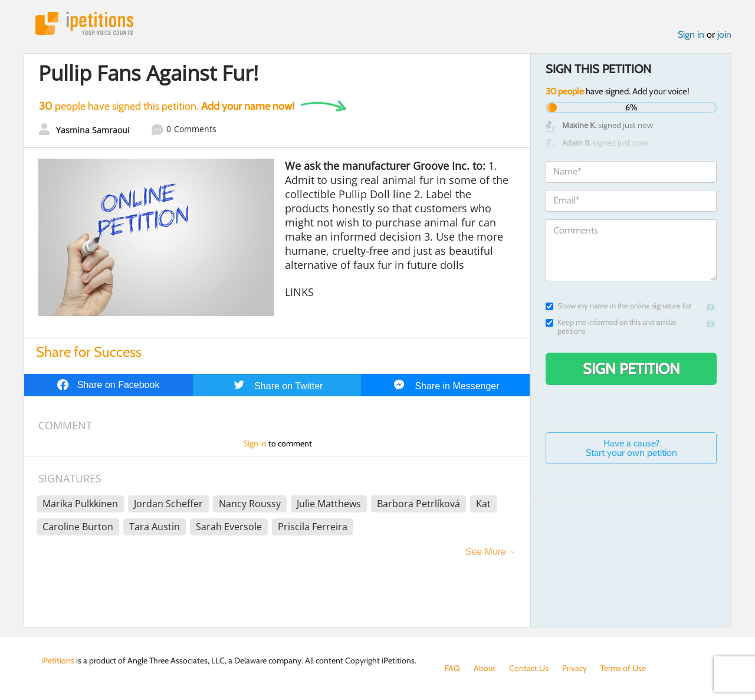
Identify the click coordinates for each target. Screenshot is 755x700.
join (724, 34)
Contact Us (529, 668)
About (485, 668)
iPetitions (84, 23)
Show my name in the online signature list (618, 306)
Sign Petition (631, 369)
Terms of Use (623, 668)
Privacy (575, 668)
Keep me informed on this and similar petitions (611, 327)
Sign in (691, 34)
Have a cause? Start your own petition (631, 448)
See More (486, 552)
